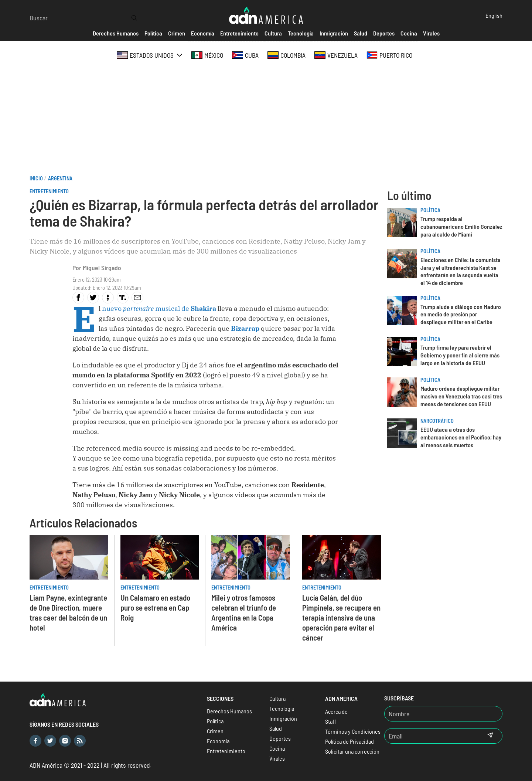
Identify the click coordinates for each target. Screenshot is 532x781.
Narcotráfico (437, 421)
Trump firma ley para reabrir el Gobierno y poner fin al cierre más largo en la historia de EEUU (460, 355)
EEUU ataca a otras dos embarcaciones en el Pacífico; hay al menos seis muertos (461, 437)
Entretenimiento (49, 191)
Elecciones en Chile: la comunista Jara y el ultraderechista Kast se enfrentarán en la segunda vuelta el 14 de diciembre (461, 271)
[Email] (432, 736)
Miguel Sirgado (102, 268)
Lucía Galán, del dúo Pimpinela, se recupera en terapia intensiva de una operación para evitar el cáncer (341, 617)
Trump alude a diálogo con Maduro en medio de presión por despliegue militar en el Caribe (461, 314)
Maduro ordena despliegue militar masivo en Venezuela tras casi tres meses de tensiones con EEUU (461, 396)
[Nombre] (443, 714)
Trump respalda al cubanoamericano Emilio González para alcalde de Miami (461, 226)
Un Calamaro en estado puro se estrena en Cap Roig (155, 607)
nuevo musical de (159, 308)
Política (430, 210)
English (494, 15)
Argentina (60, 178)
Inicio (36, 178)
